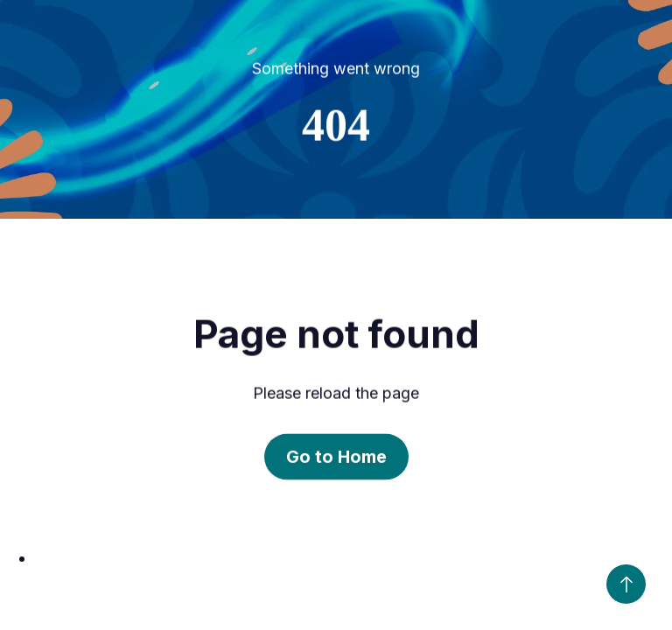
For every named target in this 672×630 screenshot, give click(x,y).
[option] (353, 558)
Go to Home (336, 458)
